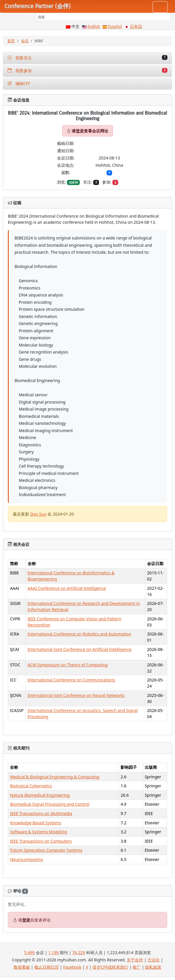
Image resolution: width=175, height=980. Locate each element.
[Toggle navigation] (160, 7)
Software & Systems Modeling (38, 832)
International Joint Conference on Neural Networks (76, 695)
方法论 (153, 960)
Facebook (72, 967)
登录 (80, 131)
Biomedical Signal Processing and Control (50, 804)
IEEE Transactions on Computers (41, 841)
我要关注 (87, 58)
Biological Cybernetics (31, 786)
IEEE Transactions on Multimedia (41, 813)
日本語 (136, 27)
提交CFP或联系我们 (111, 967)
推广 (137, 967)
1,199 (54, 953)
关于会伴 (135, 960)
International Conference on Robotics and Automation (79, 634)
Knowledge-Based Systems (36, 823)
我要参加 (87, 71)
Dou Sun (38, 514)
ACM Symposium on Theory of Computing (68, 665)
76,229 (79, 953)
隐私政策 (153, 967)
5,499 (29, 953)
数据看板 (22, 967)
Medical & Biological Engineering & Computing (55, 777)
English (94, 27)
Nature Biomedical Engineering (40, 795)
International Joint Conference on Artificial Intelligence (80, 649)
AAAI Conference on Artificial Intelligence (67, 588)
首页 (11, 41)
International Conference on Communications (71, 680)
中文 (75, 27)
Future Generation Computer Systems (46, 850)
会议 (25, 41)
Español (115, 27)
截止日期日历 (47, 967)
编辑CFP (19, 84)
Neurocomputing (26, 859)
